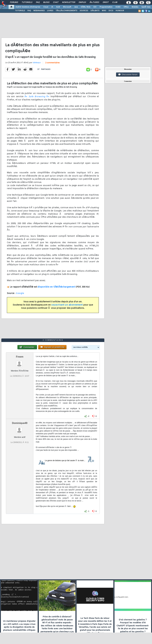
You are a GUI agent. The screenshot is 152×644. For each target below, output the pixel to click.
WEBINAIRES (39, 11)
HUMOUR (120, 11)
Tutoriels (27, 2)
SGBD (118, 7)
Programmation (106, 7)
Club (115, 2)
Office (126, 7)
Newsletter (69, 2)
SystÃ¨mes (146, 7)
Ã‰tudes (94, 2)
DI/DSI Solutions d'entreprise (28, 7)
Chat (56, 2)
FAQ (38, 2)
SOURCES (84, 11)
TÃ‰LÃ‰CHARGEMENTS (66, 11)
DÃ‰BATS (95, 11)
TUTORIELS (20, 11)
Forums (14, 2)
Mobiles (135, 7)
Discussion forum (128, 75)
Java (76, 7)
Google (20, 293)
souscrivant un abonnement (67, 305)
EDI (95, 7)
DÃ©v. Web (86, 7)
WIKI (104, 11)
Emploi (82, 2)
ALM (58, 7)
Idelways (37, 63)
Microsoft (67, 7)
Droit (106, 2)
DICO (111, 11)
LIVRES (50, 11)
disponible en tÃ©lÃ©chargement (56, 287)
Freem (20, 357)
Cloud (46, 7)
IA (52, 7)
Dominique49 (20, 423)
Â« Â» (37, 97)
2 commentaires (52, 63)
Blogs (46, 2)
